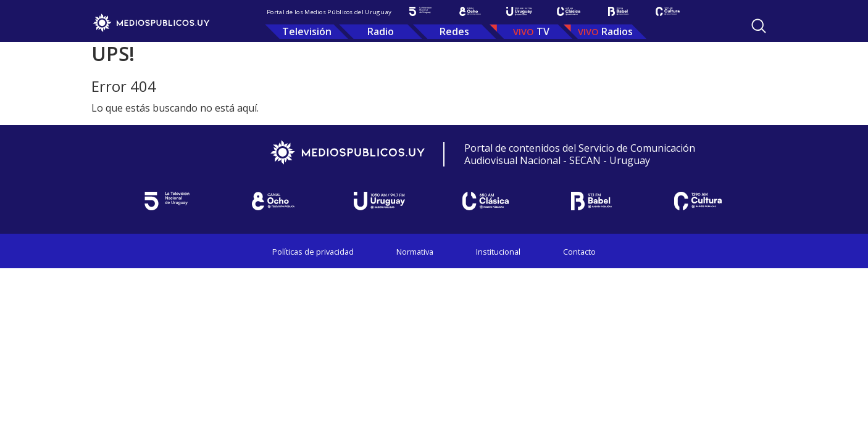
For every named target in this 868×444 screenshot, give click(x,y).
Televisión (307, 31)
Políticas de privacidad (313, 252)
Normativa (415, 252)
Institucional (498, 252)
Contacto (579, 252)
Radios (617, 31)
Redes (454, 31)
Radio (381, 31)
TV (543, 31)
